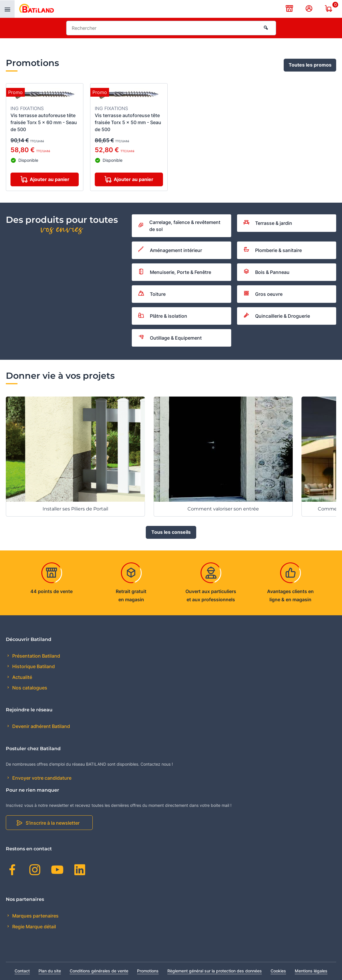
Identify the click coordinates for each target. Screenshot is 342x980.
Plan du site (50, 971)
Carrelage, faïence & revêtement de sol (179, 226)
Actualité (22, 677)
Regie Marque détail (34, 927)
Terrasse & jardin (268, 223)
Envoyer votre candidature (41, 778)
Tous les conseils (171, 532)
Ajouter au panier (50, 180)
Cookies (278, 971)
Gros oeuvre (263, 294)
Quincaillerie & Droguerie (277, 316)
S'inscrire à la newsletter (53, 823)
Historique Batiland (33, 666)
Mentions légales (311, 971)
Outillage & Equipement (170, 338)
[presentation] (7, 9)
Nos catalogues (29, 688)
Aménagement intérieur (170, 250)
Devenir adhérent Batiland (41, 727)
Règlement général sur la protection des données (215, 971)
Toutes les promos (310, 65)
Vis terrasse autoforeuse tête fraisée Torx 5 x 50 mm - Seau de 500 (128, 122)
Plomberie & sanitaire (273, 250)
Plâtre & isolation (163, 316)
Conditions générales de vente (99, 971)
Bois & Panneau (266, 272)
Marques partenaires (35, 916)
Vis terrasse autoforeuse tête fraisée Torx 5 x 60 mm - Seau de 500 (44, 122)
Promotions (148, 971)
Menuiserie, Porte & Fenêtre (175, 272)
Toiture (152, 294)
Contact (22, 971)
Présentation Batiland (36, 656)
